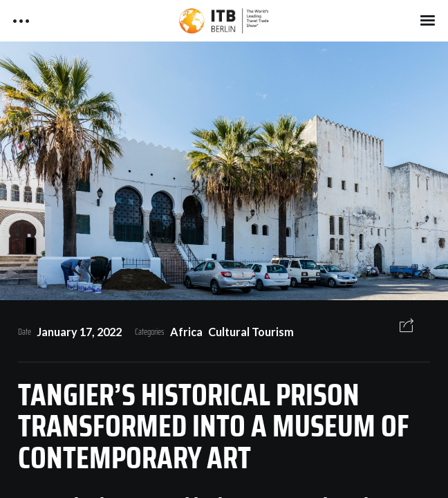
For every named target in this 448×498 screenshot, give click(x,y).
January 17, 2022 (79, 332)
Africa (186, 332)
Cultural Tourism (251, 332)
